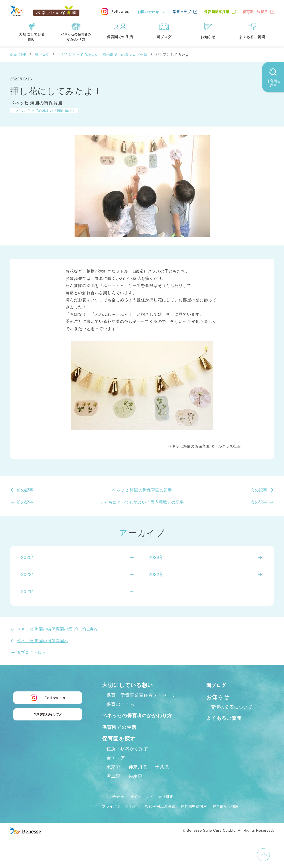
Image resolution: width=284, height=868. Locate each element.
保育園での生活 (122, 737)
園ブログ (42, 55)
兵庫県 (135, 785)
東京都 (113, 776)
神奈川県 (138, 776)
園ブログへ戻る (31, 652)
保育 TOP (18, 55)
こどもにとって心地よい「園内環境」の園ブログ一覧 (103, 55)
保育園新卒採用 (217, 12)
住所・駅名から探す (127, 758)
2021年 (29, 592)
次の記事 (259, 490)
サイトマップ (145, 806)
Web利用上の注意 (167, 816)
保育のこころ (120, 704)
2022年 (156, 574)
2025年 (29, 557)
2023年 (29, 574)
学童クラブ (182, 12)
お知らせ (218, 697)
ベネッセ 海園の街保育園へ (42, 641)
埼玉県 (113, 785)
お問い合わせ (148, 12)
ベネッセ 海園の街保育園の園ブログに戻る (57, 629)
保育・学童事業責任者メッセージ (141, 695)
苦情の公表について (232, 707)
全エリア (116, 767)
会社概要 (172, 806)
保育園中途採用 (255, 12)
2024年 (156, 557)
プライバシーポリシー (123, 816)
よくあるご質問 (226, 718)
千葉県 (162, 776)
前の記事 (25, 490)
